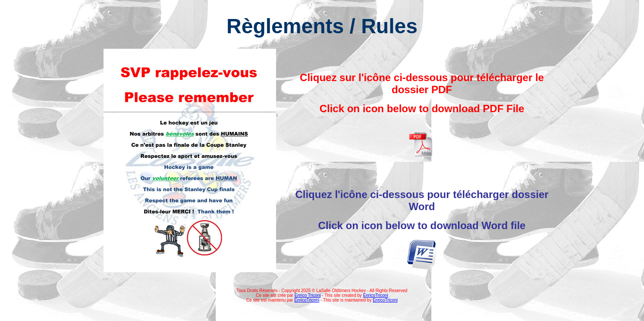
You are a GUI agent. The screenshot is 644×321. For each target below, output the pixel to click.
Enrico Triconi (308, 295)
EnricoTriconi (376, 295)
